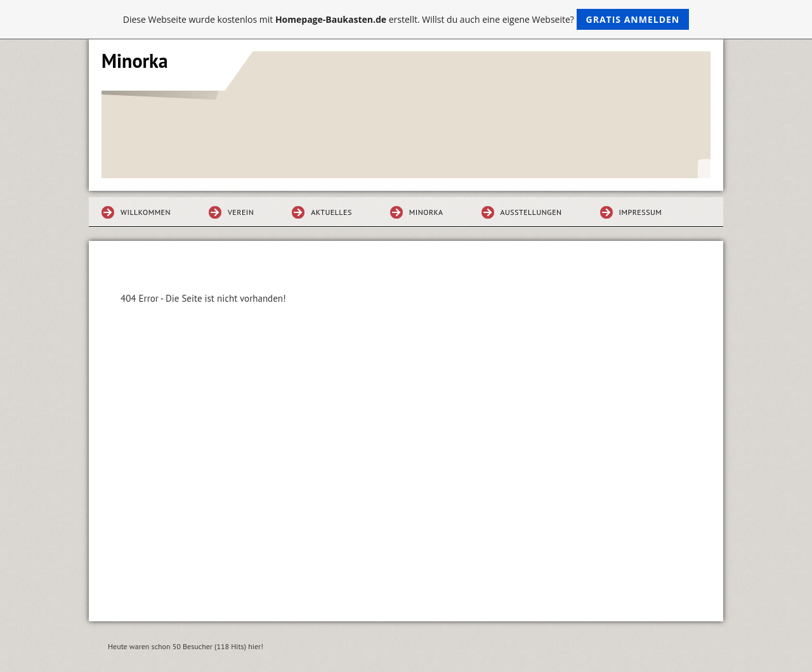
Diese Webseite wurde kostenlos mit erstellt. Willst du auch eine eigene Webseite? (406, 19)
